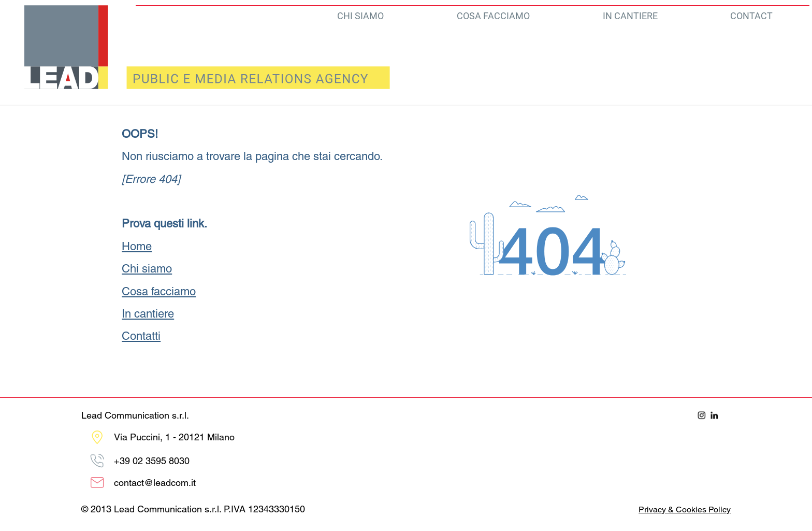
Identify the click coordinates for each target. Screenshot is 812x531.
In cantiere (148, 314)
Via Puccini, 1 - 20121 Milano (174, 437)
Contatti (141, 336)
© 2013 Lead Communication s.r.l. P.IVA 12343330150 (193, 509)
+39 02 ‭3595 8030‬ (152, 461)
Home (137, 246)
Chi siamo (147, 269)
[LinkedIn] (715, 415)
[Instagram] (702, 415)
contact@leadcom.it (155, 483)
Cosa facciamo (159, 291)
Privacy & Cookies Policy (685, 510)
